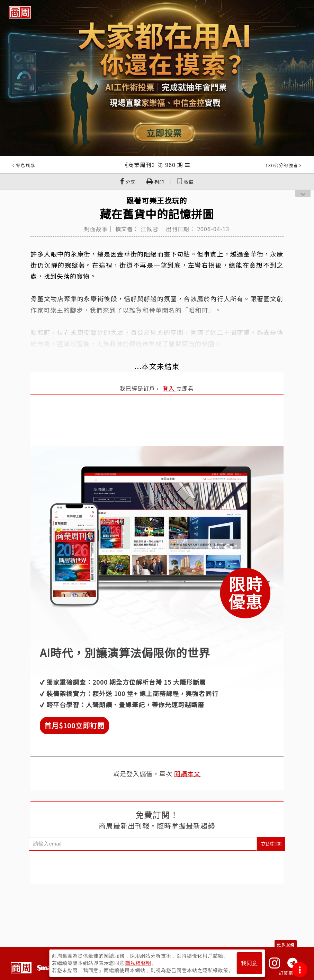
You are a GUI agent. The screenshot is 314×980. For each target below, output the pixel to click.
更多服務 (286, 944)
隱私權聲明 (138, 963)
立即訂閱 (271, 844)
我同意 (249, 963)
